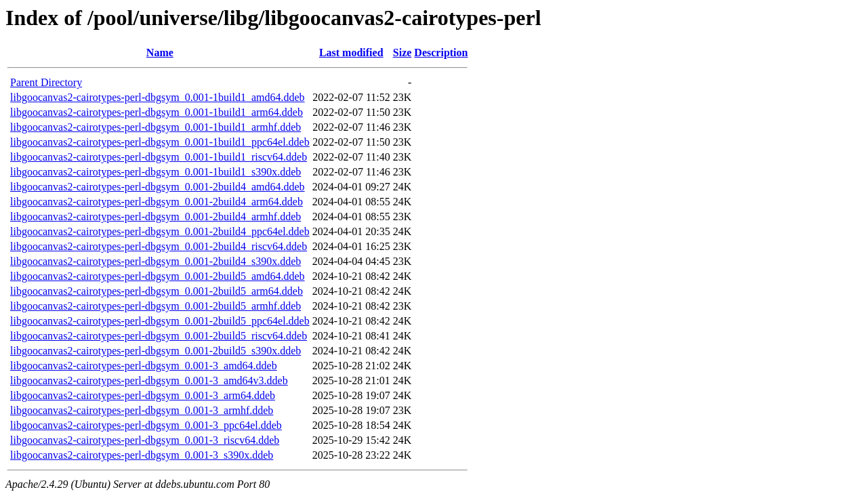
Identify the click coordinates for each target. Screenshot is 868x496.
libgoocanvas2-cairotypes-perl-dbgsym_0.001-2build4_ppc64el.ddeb (160, 231)
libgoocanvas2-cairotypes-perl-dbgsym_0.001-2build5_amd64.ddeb (158, 276)
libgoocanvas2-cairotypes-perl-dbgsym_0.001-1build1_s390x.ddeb (156, 172)
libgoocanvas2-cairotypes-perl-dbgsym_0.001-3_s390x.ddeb (142, 455)
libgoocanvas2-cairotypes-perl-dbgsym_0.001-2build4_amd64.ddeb (158, 187)
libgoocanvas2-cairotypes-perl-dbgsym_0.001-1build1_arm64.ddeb (157, 112)
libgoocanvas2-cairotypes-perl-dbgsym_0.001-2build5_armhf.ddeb (156, 306)
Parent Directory (46, 82)
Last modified (351, 53)
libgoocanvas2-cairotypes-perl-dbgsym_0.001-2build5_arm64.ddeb (157, 291)
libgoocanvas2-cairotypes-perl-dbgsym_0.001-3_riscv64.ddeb (145, 440)
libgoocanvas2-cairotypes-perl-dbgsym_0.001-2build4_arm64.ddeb (157, 202)
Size (402, 53)
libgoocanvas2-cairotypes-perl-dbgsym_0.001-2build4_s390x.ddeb (156, 261)
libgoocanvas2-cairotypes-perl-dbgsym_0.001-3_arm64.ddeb (143, 395)
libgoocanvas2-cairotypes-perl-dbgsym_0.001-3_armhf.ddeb (142, 410)
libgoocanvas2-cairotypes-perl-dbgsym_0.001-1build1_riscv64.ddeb (159, 157)
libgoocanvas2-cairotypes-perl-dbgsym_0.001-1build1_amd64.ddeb (158, 97)
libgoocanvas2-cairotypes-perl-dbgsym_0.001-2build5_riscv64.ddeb (159, 336)
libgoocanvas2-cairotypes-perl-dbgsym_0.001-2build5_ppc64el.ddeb (160, 321)
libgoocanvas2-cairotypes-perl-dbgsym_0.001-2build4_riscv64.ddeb (159, 246)
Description (441, 53)
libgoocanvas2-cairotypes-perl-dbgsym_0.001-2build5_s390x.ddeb (156, 351)
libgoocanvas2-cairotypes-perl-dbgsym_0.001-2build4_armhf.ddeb (156, 216)
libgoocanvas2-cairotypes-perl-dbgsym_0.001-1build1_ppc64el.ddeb (160, 142)
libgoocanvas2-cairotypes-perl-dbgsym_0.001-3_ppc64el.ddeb (146, 425)
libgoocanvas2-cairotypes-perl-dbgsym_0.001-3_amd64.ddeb (144, 366)
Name (160, 53)
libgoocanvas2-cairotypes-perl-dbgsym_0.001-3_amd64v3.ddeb (149, 380)
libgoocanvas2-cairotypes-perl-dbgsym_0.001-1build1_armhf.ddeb (156, 127)
